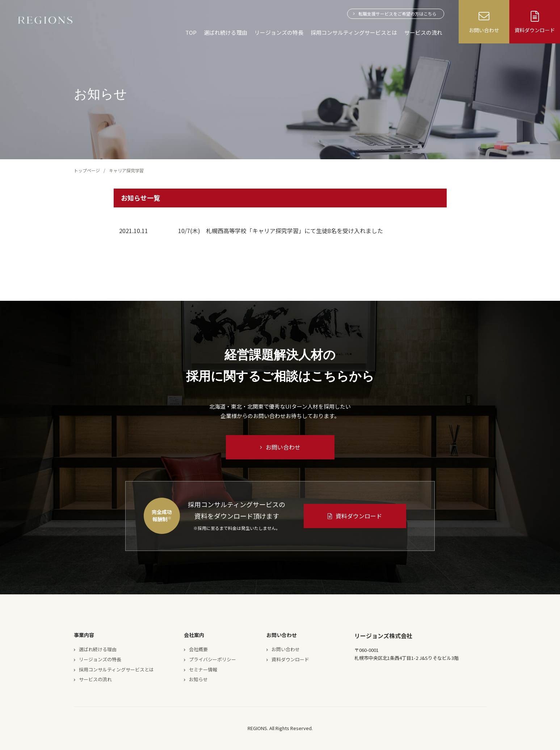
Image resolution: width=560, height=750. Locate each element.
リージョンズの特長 (279, 32)
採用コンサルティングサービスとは (354, 32)
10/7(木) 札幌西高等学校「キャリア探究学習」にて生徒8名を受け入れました (281, 231)
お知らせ (198, 679)
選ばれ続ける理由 (226, 32)
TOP (191, 32)
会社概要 (198, 649)
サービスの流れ (423, 32)
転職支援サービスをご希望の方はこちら (397, 14)
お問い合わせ (280, 447)
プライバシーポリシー (212, 659)
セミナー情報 (203, 669)
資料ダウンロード (355, 516)
